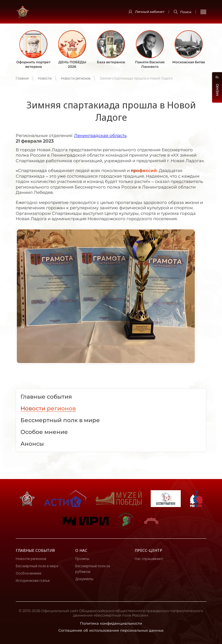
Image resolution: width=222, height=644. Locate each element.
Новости (45, 78)
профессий (144, 170)
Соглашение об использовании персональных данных (111, 630)
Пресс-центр (148, 550)
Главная (22, 78)
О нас (81, 550)
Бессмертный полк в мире (37, 566)
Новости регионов (76, 78)
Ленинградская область (100, 135)
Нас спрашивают (149, 559)
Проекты (82, 559)
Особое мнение (28, 573)
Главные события (35, 550)
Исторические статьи (33, 581)
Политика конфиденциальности (111, 623)
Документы (84, 579)
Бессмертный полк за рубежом (93, 569)
